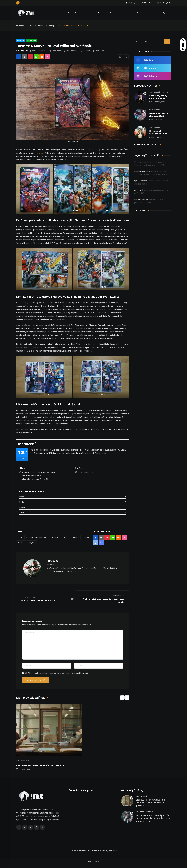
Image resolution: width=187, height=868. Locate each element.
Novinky (86, 539)
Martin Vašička (140, 164)
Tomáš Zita (23, 53)
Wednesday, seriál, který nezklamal (158, 99)
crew (20, 539)
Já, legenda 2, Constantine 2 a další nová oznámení (159, 136)
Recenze (126, 13)
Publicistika (113, 13)
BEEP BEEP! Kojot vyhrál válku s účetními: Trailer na (40, 767)
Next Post (117, 598)
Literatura (97, 13)
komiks (66, 539)
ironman (55, 539)
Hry (87, 13)
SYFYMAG (113, 855)
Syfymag (32, 545)
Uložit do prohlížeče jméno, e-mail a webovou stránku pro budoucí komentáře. (57, 675)
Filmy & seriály (75, 13)
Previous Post (30, 599)
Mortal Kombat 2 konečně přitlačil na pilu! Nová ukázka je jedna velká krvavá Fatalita (153, 822)
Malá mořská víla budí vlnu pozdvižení (160, 117)
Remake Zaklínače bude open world (38, 603)
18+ (137, 816)
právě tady (40, 155)
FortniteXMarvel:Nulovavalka (37, 539)
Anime (61, 13)
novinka (76, 539)
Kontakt (137, 13)
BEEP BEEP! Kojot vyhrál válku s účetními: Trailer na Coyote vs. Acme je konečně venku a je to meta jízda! (151, 808)
